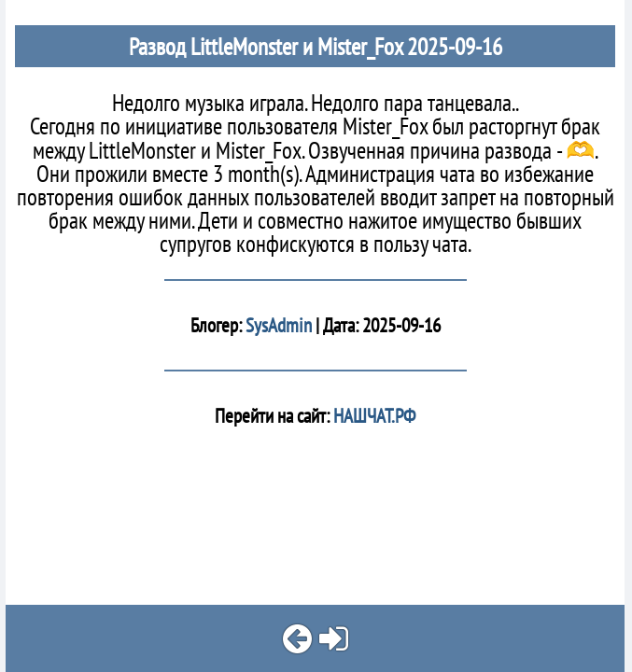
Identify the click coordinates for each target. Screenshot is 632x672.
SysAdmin (279, 325)
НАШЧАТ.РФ (372, 416)
